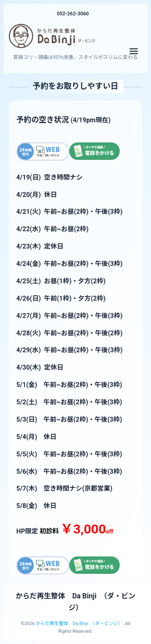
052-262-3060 (73, 14)
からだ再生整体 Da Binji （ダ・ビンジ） (79, 623)
